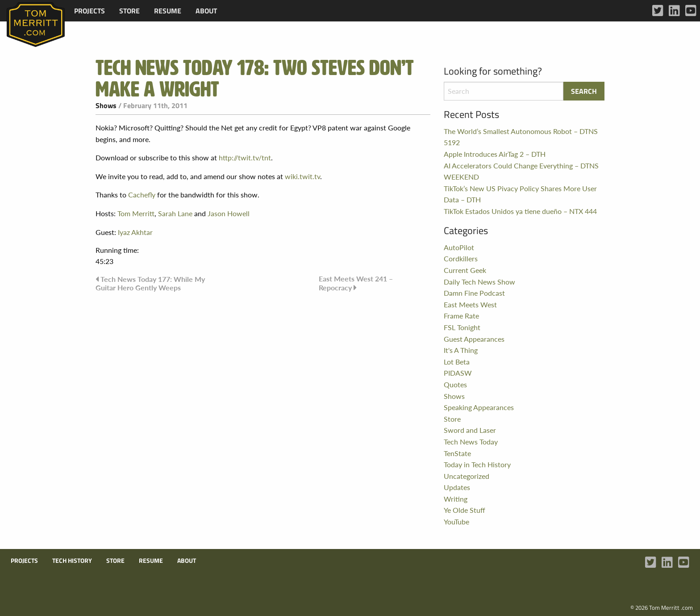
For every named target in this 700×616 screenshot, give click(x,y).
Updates (457, 487)
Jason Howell (229, 213)
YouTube (456, 522)
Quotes (455, 384)
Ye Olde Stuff (465, 510)
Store (129, 11)
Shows (106, 105)
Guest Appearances (474, 339)
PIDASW (458, 373)
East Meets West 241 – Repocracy (356, 283)
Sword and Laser (470, 430)
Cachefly (142, 195)
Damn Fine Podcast (474, 293)
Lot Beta (457, 362)
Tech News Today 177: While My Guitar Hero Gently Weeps (150, 283)
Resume (168, 11)
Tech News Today (471, 442)
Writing (456, 499)
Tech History (72, 561)
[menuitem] (90, 11)
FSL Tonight (462, 327)
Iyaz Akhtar (135, 232)
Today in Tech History (477, 464)
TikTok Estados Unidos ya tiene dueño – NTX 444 (520, 211)
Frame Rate (461, 316)
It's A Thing (461, 350)
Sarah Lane (175, 213)
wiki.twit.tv (302, 176)
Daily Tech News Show (479, 282)
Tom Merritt (136, 213)
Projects (90, 11)
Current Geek (465, 270)
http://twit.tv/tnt (245, 157)
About (206, 11)
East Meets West (470, 304)
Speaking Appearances (479, 407)
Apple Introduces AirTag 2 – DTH (495, 154)
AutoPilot (459, 247)
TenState (457, 453)
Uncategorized (467, 476)
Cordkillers (461, 258)
